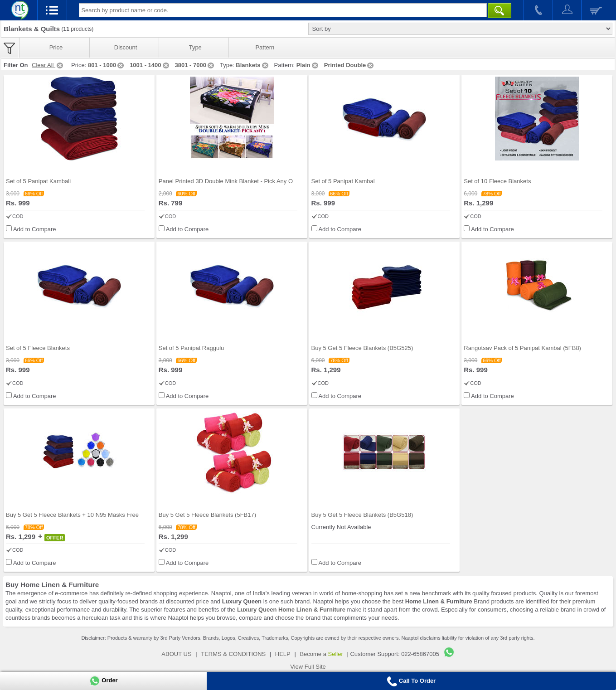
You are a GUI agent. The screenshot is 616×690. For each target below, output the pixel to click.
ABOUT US (176, 654)
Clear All (48, 65)
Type (195, 47)
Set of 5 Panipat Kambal (343, 181)
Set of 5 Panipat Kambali (38, 181)
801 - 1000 (107, 65)
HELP (283, 654)
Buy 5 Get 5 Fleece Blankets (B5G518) (362, 515)
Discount (126, 47)
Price (56, 47)
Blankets (252, 65)
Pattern (265, 47)
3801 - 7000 (195, 65)
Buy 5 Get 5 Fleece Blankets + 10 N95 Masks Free (72, 515)
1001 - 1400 (150, 65)
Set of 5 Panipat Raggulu (192, 348)
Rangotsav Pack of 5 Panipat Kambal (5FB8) (522, 348)
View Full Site (308, 667)
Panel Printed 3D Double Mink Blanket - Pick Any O (226, 181)
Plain (308, 65)
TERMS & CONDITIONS (233, 654)
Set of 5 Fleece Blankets (38, 348)
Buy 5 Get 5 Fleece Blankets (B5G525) (362, 348)
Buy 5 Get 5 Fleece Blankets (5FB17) (207, 515)
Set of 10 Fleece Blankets (497, 181)
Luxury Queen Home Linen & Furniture (291, 610)
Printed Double (349, 65)
